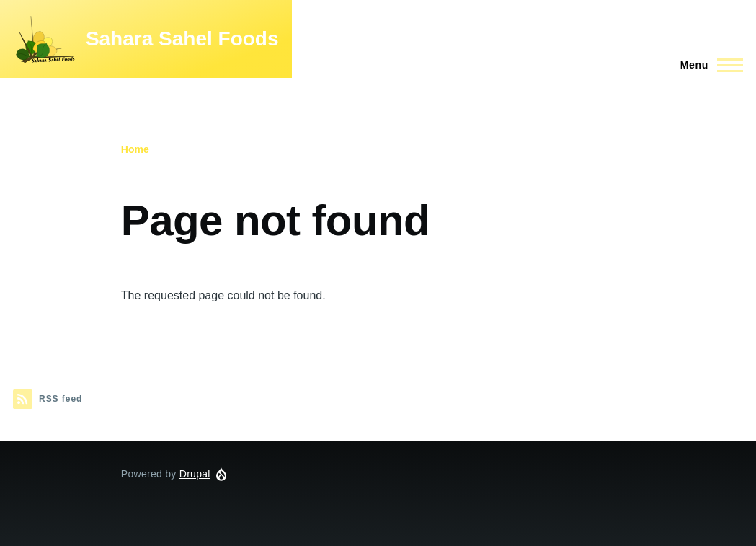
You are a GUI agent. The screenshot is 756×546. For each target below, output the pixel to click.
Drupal (195, 474)
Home (135, 149)
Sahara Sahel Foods (182, 39)
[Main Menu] (707, 65)
